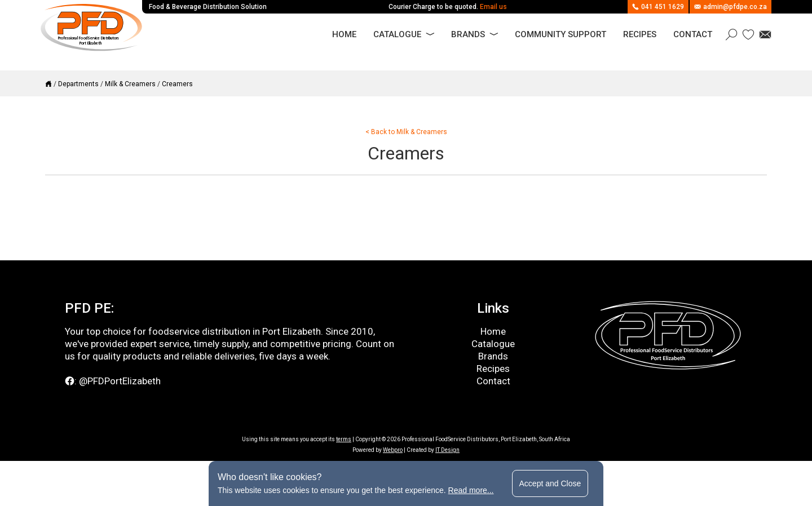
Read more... (471, 490)
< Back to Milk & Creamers (406, 132)
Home (344, 34)
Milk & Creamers (130, 84)
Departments (78, 84)
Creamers (177, 84)
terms (344, 439)
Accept (550, 483)
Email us (493, 7)
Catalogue (397, 34)
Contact (693, 34)
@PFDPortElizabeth (120, 381)
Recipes (640, 34)
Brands (468, 34)
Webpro (393, 450)
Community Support (561, 34)
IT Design (447, 450)
